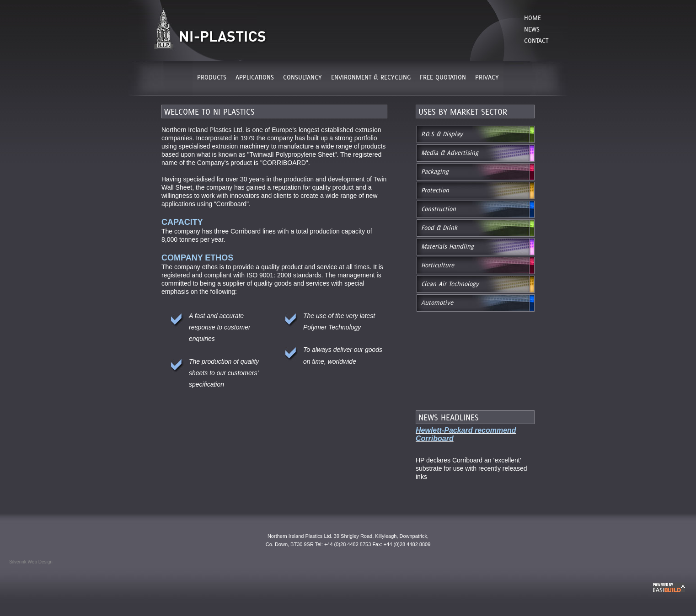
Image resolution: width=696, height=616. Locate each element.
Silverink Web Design (31, 562)
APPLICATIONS (255, 77)
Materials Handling (447, 246)
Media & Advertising (450, 153)
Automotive (437, 303)
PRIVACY (487, 77)
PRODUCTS (212, 77)
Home (533, 18)
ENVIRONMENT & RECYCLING (371, 77)
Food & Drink (439, 228)
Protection (435, 190)
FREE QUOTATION (443, 77)
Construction (439, 209)
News (532, 29)
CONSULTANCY (302, 77)
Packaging (435, 171)
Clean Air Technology (450, 284)
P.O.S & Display (442, 134)
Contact (536, 40)
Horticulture (438, 265)
